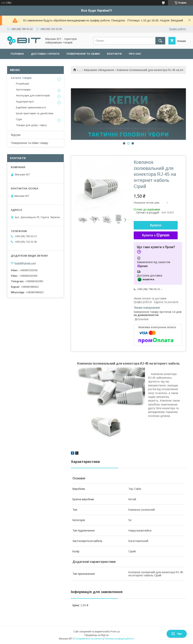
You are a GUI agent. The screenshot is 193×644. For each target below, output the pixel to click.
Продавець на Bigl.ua (96, 635)
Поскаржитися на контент (88, 639)
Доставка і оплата (45, 54)
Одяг (19, 119)
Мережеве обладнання (99, 70)
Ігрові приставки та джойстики (35, 113)
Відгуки (16, 135)
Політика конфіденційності (119, 639)
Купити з (156, 235)
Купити (156, 225)
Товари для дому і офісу (31, 125)
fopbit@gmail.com (25, 263)
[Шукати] (160, 41)
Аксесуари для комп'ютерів (33, 95)
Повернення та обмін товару (30, 143)
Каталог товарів (21, 78)
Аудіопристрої (25, 102)
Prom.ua (115, 632)
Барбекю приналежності (31, 107)
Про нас (135, 54)
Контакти (114, 54)
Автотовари (23, 90)
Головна (17, 54)
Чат (177, 634)
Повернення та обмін (83, 54)
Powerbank (23, 84)
